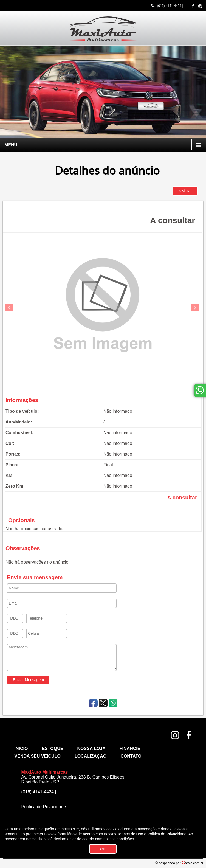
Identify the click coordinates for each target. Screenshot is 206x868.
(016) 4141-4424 (169, 6)
